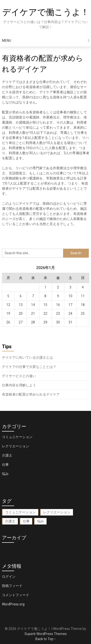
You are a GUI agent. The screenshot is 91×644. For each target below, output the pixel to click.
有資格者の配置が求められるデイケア (31, 394)
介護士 (7, 455)
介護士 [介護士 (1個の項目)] (10, 521)
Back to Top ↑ (46, 639)
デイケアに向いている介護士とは (27, 357)
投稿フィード (12, 586)
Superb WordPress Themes (46, 634)
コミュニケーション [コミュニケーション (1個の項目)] (20, 512)
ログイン (9, 576)
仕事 (5, 465)
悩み (5, 474)
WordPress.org (13, 604)
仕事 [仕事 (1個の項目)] (26, 521)
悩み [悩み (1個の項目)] (41, 521)
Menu (7, 41)
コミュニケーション (17, 437)
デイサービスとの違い (19, 376)
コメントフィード (16, 595)
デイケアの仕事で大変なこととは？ (29, 367)
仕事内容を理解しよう (19, 385)
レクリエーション (16, 446)
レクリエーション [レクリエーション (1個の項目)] (57, 512)
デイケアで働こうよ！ (46, 12)
